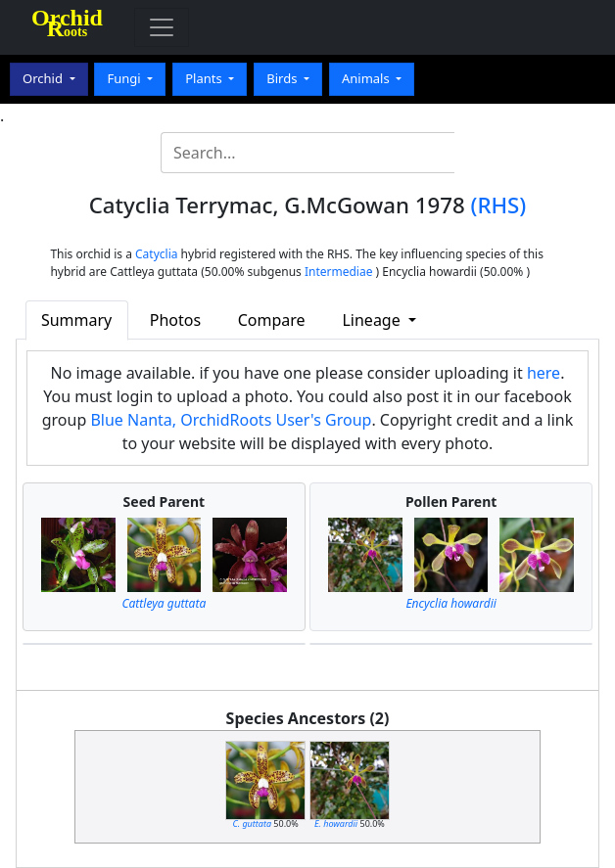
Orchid (44, 78)
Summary (76, 320)
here (544, 373)
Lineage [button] (373, 320)
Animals (367, 78)
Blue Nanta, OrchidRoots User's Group (231, 420)
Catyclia (156, 254)
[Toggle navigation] (162, 27)
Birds (284, 78)
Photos (175, 320)
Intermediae (339, 272)
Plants (205, 78)
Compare (272, 320)
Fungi (125, 78)
